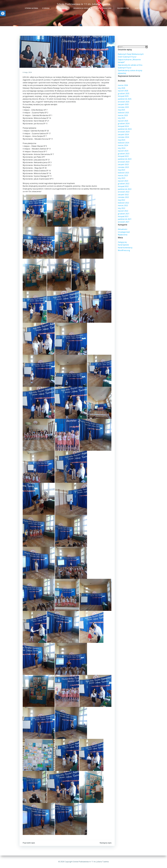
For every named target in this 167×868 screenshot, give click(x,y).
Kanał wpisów (123, 245)
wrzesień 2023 (124, 162)
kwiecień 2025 (123, 113)
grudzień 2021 (124, 214)
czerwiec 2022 (123, 197)
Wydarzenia (123, 235)
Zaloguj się (122, 242)
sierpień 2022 (123, 195)
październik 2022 (125, 189)
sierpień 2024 (123, 134)
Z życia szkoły (62, 8)
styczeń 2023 (123, 181)
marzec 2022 (123, 205)
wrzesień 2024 (124, 132)
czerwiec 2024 (123, 137)
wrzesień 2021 (124, 222)
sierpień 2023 (123, 164)
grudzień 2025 (124, 93)
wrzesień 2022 (124, 192)
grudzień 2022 (124, 184)
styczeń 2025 (123, 121)
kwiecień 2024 (123, 143)
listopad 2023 (123, 156)
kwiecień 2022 (123, 203)
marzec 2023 (123, 175)
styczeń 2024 (123, 151)
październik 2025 (125, 99)
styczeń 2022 (123, 211)
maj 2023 (121, 170)
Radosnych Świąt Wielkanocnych (131, 54)
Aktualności (123, 229)
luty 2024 (122, 148)
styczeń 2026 (123, 91)
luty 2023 (122, 178)
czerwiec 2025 (123, 107)
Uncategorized (124, 232)
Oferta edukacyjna (104, 8)
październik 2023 (125, 159)
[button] (3, 13)
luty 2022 (122, 208)
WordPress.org (124, 250)
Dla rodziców (124, 8)
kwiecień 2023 (123, 173)
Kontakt (139, 8)
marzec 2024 (123, 145)
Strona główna (31, 8)
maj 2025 (121, 110)
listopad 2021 (123, 216)
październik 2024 (125, 129)
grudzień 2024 (124, 123)
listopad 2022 (123, 186)
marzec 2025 (123, 115)
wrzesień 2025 (124, 102)
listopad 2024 (123, 126)
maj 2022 (121, 200)
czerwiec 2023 (123, 167)
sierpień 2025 (123, 104)
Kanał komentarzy (125, 248)
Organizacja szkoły (82, 8)
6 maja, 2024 (27, 72)
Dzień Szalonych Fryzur (127, 57)
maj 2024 (121, 140)
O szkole (47, 8)
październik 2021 (125, 219)
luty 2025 (122, 118)
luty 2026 (122, 88)
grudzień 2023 (124, 154)
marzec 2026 (123, 85)
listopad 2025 (123, 96)
